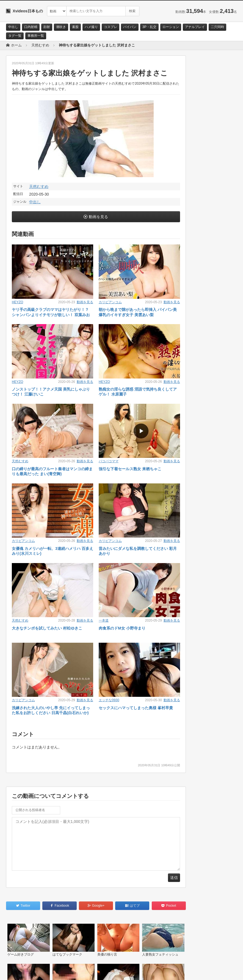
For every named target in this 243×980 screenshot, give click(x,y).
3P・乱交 (149, 27)
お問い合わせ (20, 971)
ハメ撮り (91, 27)
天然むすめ (39, 186)
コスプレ (111, 27)
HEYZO (17, 302)
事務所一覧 (36, 36)
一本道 (104, 620)
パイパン (130, 27)
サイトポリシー (47, 971)
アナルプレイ (195, 27)
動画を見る (98, 217)
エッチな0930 (109, 700)
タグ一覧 (15, 36)
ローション (171, 27)
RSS (68, 971)
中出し (13, 27)
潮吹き (61, 27)
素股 (75, 27)
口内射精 (31, 27)
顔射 (47, 27)
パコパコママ (109, 461)
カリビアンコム (110, 302)
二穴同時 (217, 27)
